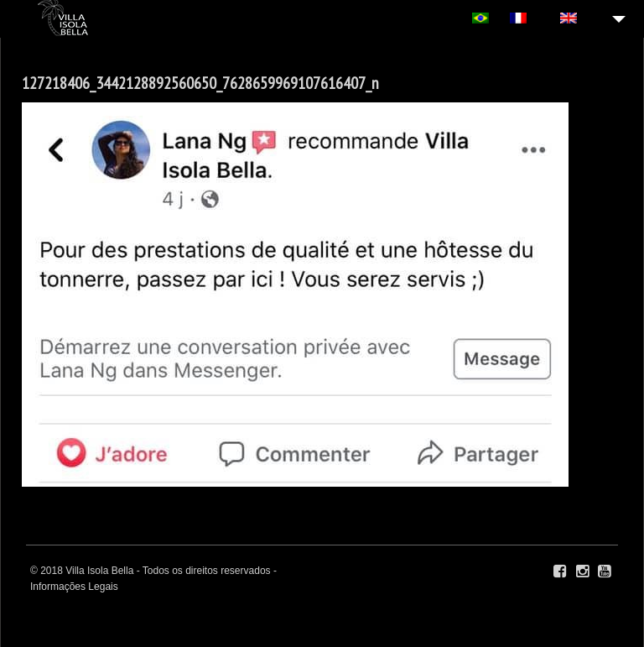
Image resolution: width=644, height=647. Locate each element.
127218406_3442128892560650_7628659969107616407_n (200, 83)
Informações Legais (74, 587)
